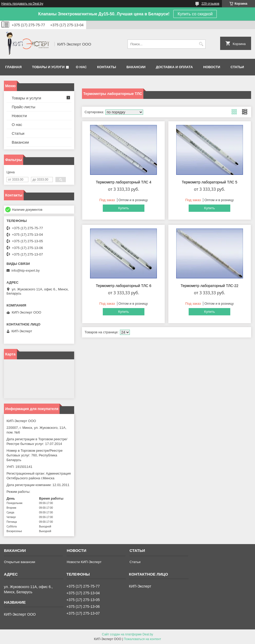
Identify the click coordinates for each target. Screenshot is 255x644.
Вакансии (136, 67)
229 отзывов (210, 4)
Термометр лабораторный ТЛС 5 (209, 182)
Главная (13, 67)
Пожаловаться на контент (142, 639)
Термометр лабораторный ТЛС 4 (123, 182)
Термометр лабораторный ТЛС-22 (209, 286)
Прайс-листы (24, 107)
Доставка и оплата (174, 67)
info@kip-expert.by (26, 270)
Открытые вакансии (20, 562)
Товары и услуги (48, 67)
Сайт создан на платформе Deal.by (128, 634)
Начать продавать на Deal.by (22, 4)
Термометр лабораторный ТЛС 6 (123, 286)
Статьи (237, 67)
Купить (123, 208)
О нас (81, 67)
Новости (212, 67)
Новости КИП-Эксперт (84, 562)
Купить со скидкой (195, 14)
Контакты (107, 67)
